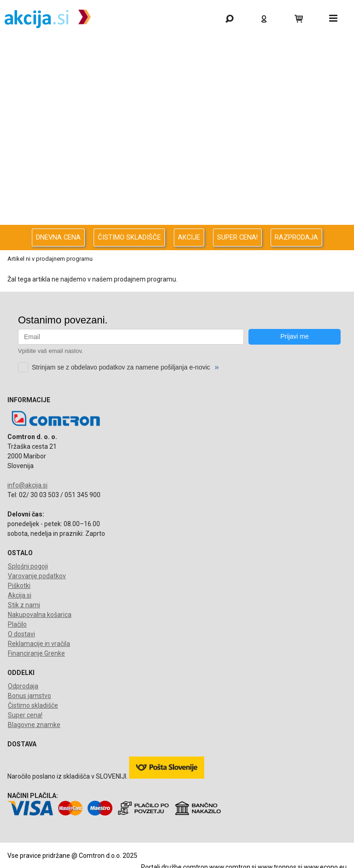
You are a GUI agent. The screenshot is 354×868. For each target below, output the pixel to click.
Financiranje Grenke (36, 653)
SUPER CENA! (237, 237)
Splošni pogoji (28, 566)
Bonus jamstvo (29, 696)
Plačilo (17, 624)
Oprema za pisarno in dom (175, 196)
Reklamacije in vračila (39, 644)
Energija (175, 171)
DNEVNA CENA (58, 237)
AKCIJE (189, 237)
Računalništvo (175, 98)
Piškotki (19, 586)
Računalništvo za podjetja (175, 122)
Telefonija (175, 220)
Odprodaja (175, 73)
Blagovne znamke (34, 725)
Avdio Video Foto (175, 147)
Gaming (175, 49)
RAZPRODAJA (296, 237)
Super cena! (25, 715)
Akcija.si (20, 595)
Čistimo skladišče (33, 705)
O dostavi (21, 634)
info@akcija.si (27, 485)
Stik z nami (24, 605)
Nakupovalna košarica (40, 615)
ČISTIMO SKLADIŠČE (129, 237)
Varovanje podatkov (37, 576)
